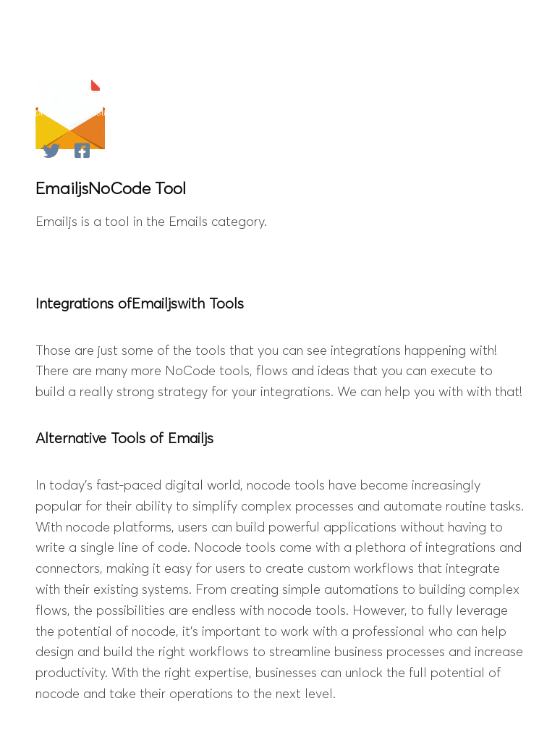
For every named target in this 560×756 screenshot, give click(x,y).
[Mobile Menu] (513, 99)
